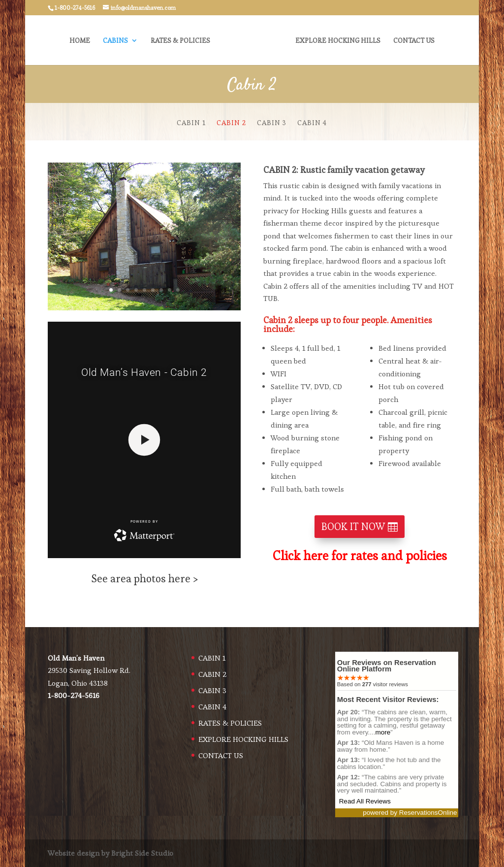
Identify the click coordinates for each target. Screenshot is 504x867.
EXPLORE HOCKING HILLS (336, 41)
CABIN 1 (191, 123)
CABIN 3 (272, 123)
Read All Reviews (365, 801)
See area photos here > (144, 578)
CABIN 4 (312, 123)
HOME (82, 41)
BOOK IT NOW (353, 527)
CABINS (117, 41)
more (383, 732)
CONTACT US (412, 41)
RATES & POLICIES (182, 41)
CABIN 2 (231, 123)
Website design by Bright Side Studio (110, 853)
